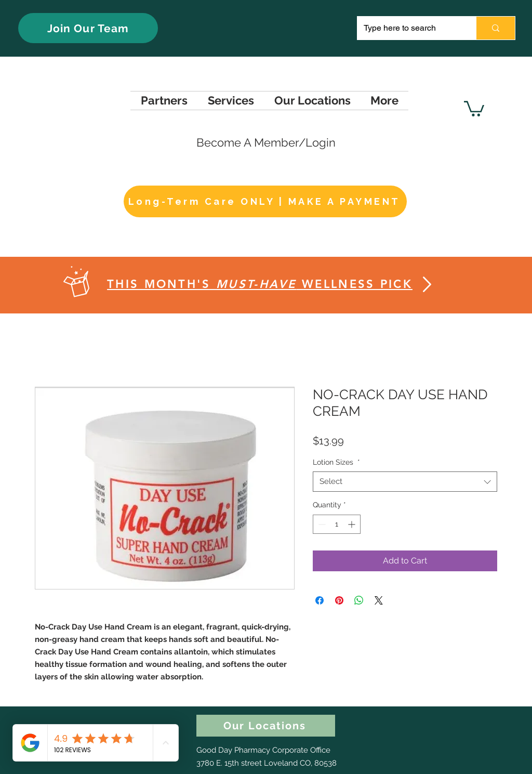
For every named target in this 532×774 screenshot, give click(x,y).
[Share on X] (379, 600)
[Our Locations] (266, 726)
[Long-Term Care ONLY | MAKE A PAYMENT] (265, 201)
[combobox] (405, 482)
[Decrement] (321, 524)
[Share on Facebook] (320, 600)
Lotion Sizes (336, 462)
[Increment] (353, 524)
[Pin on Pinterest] (339, 600)
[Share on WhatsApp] (359, 600)
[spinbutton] (337, 524)
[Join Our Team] (88, 28)
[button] (474, 108)
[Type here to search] (409, 28)
